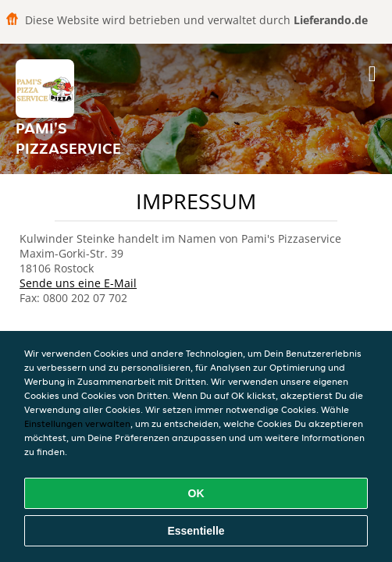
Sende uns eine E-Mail (78, 283)
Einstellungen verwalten (77, 423)
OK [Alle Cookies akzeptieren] (196, 493)
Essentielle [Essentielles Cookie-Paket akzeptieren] (196, 531)
